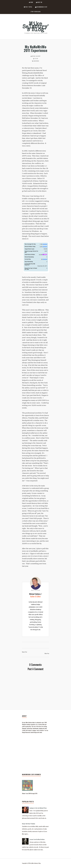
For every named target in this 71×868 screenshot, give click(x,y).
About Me (39, 2)
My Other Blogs (36, 12)
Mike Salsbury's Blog (35, 27)
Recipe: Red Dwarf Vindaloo (29, 824)
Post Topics (28, 7)
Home (31, 2)
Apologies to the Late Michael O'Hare (38, 808)
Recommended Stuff (41, 7)
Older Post (47, 653)
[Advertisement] (36, 762)
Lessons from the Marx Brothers (37, 839)
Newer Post (24, 652)
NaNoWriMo (36, 61)
